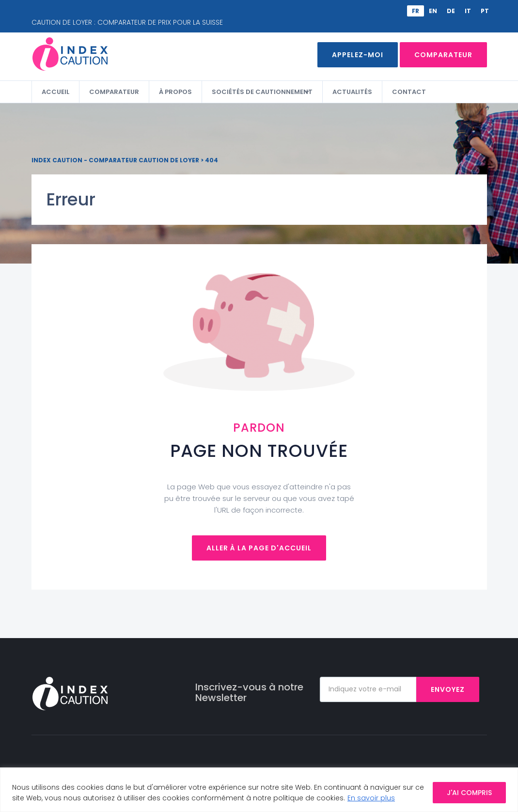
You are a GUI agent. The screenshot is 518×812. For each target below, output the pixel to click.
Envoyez (448, 689)
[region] (259, 790)
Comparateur (443, 55)
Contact (409, 92)
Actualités (352, 92)
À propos (175, 92)
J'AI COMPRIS (469, 793)
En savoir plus (371, 798)
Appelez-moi (358, 55)
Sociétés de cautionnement (262, 92)
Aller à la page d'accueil (259, 548)
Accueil (55, 92)
